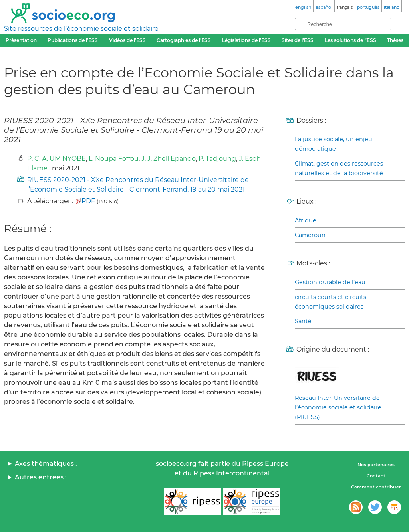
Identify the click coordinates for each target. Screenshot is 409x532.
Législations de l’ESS (246, 40)
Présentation (21, 40)
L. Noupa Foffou (114, 159)
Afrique (306, 220)
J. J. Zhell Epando (169, 159)
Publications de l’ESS (73, 40)
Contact (376, 476)
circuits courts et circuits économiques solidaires (331, 302)
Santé (303, 321)
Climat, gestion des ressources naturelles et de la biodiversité (339, 168)
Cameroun (310, 235)
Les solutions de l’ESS (350, 40)
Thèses (395, 40)
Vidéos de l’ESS (127, 40)
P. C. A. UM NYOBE (57, 159)
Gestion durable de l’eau (330, 282)
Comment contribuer (376, 487)
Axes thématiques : (46, 464)
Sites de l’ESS (298, 40)
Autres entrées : (41, 477)
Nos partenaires (376, 465)
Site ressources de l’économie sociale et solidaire (81, 29)
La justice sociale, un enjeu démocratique (334, 144)
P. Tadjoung (217, 159)
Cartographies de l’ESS (184, 40)
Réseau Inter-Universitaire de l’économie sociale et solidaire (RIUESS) (338, 407)
